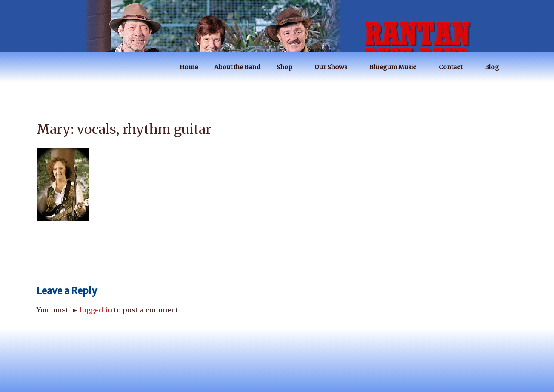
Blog (496, 67)
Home (189, 67)
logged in (96, 310)
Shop (288, 67)
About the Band (237, 67)
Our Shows (335, 67)
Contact (455, 67)
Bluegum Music (397, 67)
